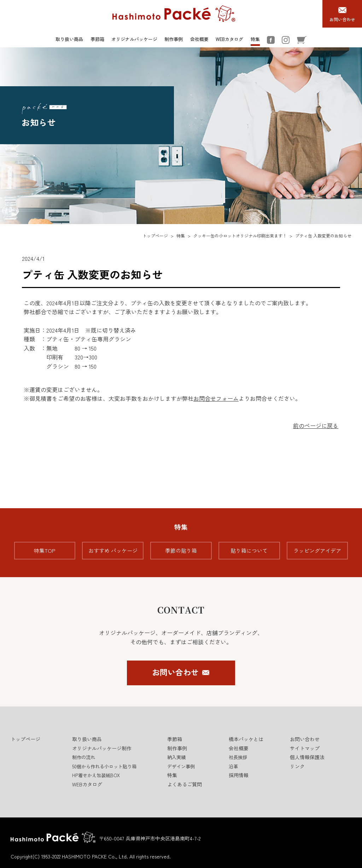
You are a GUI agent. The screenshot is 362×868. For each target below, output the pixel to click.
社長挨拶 (238, 757)
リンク (297, 766)
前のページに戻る (316, 426)
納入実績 (176, 757)
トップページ (155, 236)
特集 (255, 39)
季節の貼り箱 (181, 550)
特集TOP (45, 550)
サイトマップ (305, 748)
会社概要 (199, 39)
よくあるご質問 (185, 784)
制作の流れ (84, 757)
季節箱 (97, 39)
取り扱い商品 (69, 39)
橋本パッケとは (246, 739)
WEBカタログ (229, 39)
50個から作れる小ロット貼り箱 (104, 766)
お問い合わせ (175, 672)
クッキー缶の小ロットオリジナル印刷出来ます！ (240, 236)
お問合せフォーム (216, 398)
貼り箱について (249, 550)
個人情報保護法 (307, 757)
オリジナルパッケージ (134, 39)
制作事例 (174, 39)
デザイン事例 (181, 766)
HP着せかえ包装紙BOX (96, 775)
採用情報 (239, 775)
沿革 (233, 766)
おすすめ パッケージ (113, 550)
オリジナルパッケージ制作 (102, 748)
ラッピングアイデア (317, 550)
